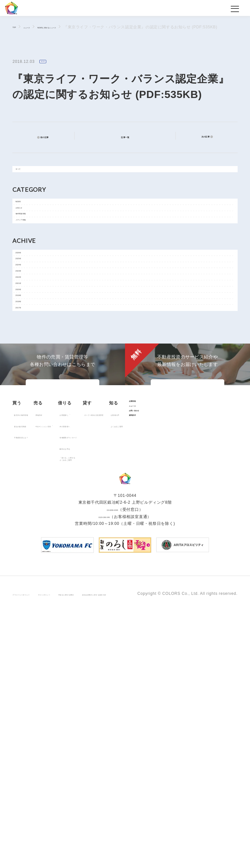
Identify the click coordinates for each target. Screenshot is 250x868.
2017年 (27, 433)
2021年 (27, 374)
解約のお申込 (122, 639)
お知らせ (28, 231)
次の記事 (201, 137)
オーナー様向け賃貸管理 (183, 605)
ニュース (36, 27)
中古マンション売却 (78, 617)
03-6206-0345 (112, 765)
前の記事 (49, 137)
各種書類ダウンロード (130, 628)
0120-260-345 (104, 773)
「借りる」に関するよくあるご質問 (128, 652)
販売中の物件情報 (33, 605)
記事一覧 (129, 137)
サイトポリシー (77, 845)
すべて (26, 175)
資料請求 (60, 700)
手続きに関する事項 (118, 845)
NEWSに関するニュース (75, 27)
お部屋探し (120, 605)
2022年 (27, 360)
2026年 (27, 301)
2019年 (27, 404)
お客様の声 (27, 679)
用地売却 (67, 605)
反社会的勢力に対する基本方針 (174, 845)
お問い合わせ (64, 689)
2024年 (27, 330)
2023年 (27, 345)
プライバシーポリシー (33, 845)
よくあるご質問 (31, 691)
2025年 (27, 316)
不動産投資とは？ (33, 628)
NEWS (47, 62)
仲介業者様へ (122, 617)
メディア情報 (32, 260)
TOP (17, 27)
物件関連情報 (32, 245)
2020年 (27, 389)
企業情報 (60, 668)
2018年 (27, 418)
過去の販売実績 (31, 617)
